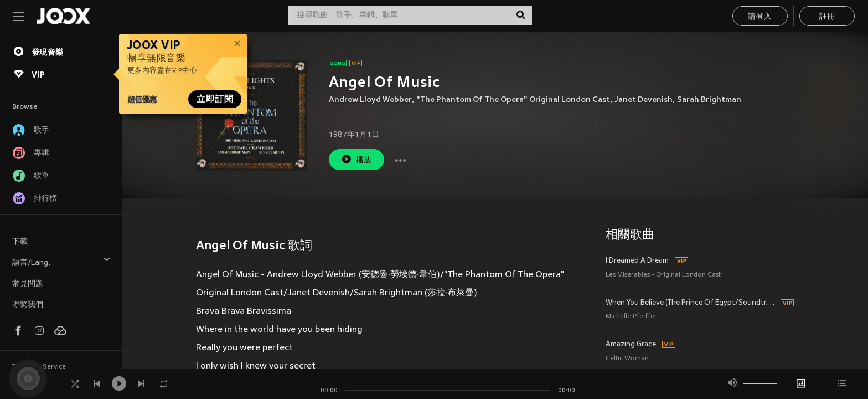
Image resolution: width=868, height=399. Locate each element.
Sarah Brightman (709, 100)
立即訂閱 (215, 99)
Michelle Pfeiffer (631, 317)
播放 (356, 159)
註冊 (827, 17)
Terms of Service (39, 367)
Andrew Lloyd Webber (370, 100)
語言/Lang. (61, 261)
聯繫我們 (28, 305)
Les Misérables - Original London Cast (663, 275)
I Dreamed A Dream (637, 261)
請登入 (760, 17)
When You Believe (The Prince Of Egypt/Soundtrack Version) (692, 303)
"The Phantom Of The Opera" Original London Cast (513, 100)
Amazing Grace (631, 345)
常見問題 (28, 284)
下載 (20, 242)
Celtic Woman (627, 359)
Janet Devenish (644, 100)
